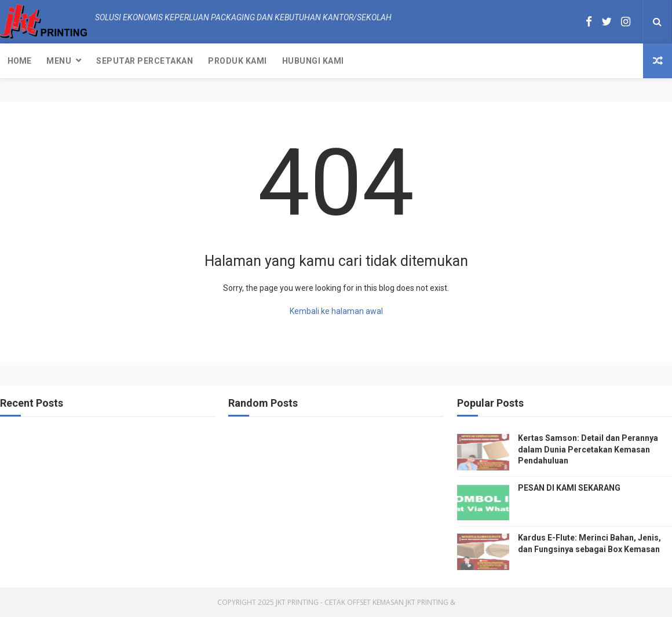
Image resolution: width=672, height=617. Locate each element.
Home (19, 61)
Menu (59, 61)
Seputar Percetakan (145, 61)
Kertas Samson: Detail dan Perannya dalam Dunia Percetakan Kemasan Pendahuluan (588, 449)
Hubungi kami (313, 61)
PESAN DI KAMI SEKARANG (569, 488)
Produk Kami (238, 61)
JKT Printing (427, 602)
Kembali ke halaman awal (336, 311)
